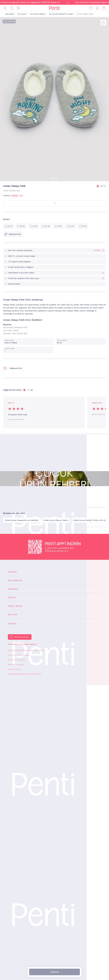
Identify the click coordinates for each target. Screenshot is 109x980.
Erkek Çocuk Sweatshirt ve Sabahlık (22, 520)
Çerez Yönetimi (15, 669)
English (12, 624)
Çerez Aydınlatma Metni (19, 655)
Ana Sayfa (10, 14)
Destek (12, 598)
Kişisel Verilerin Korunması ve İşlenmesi (26, 650)
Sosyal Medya (15, 606)
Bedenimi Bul (13, 234)
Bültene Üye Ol (21, 637)
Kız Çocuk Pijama (38, 14)
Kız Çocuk (22, 14)
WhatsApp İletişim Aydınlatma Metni (25, 674)
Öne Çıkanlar (15, 580)
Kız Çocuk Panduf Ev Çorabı (61, 14)
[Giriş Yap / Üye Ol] (97, 8)
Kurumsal (13, 589)
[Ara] (12, 8)
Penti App (13, 615)
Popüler (12, 572)
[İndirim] (18, 8)
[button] (52, 178)
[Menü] (5, 8)
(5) (103, 186)
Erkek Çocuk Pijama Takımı (56, 520)
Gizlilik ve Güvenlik (17, 660)
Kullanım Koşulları (16, 665)
